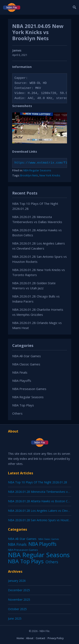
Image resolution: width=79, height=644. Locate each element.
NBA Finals (20, 372)
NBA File (45, 631)
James (17, 50)
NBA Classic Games (26, 364)
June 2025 (15, 618)
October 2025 (17, 609)
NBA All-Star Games (27, 356)
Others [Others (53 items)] (52, 562)
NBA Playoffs (22, 381)
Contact (41, 638)
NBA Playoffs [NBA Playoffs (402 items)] (42, 544)
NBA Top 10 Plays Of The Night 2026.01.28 (37, 482)
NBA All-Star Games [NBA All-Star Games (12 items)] (22, 539)
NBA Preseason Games (29, 389)
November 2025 (19, 600)
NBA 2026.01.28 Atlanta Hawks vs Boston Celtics (41, 501)
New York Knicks (50, 175)
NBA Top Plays (23, 405)
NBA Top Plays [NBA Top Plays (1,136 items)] (26, 561)
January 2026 (17, 581)
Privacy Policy (56, 638)
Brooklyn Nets (29, 175)
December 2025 (19, 590)
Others (17, 413)
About (30, 638)
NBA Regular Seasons (37, 170)
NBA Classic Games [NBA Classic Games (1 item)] (49, 539)
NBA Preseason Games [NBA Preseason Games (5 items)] (23, 550)
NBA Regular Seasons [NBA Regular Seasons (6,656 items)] (39, 555)
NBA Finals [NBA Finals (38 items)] (17, 544)
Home (20, 638)
